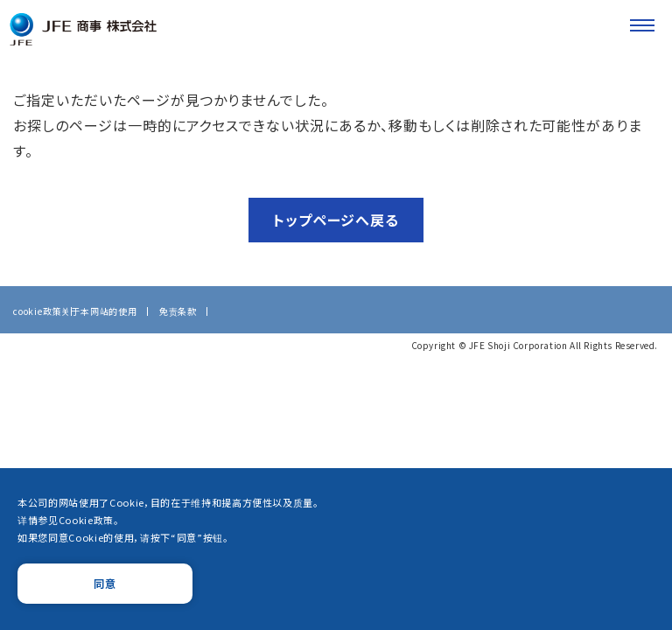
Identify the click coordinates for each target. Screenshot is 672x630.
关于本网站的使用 (99, 314)
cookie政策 (37, 314)
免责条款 (178, 314)
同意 (105, 583)
